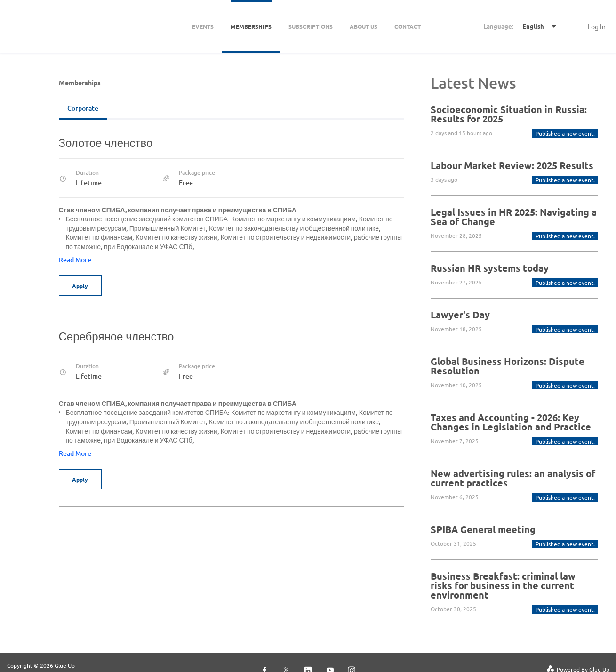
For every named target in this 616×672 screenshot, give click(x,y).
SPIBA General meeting (483, 529)
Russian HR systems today (490, 268)
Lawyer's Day (460, 315)
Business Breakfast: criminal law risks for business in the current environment (503, 585)
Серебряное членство (116, 336)
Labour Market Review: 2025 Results (512, 165)
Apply (81, 286)
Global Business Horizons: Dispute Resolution (508, 366)
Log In (597, 26)
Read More (75, 260)
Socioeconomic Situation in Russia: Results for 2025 (509, 114)
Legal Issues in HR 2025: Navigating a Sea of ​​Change (514, 217)
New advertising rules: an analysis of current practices (513, 478)
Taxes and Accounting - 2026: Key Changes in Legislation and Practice (511, 422)
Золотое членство (106, 142)
